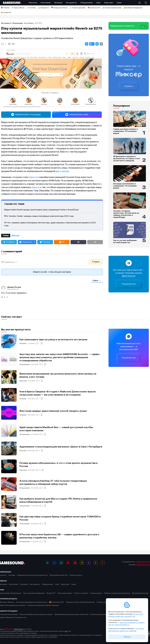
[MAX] (61, 563)
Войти (96, 262)
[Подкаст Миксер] (89, 563)
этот (66, 631)
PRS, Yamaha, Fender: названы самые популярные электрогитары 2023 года (39, 216)
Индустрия (23, 381)
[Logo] (12, 3)
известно (33, 177)
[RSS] (103, 563)
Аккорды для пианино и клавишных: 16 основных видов (125, 186)
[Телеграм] (47, 563)
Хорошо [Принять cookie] (127, 637)
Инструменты (6, 23)
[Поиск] (145, 3)
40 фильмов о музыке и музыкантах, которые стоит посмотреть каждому (127, 159)
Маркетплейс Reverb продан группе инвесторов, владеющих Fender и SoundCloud (41, 210)
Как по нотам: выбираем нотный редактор (125, 241)
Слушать (129, 86)
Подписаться (129, 284)
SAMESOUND (18, 629)
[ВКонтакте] (54, 563)
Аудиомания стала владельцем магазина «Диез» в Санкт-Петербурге (61, 447)
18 (40, 470)
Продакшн (23, 343)
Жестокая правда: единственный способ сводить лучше (53, 411)
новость (36, 187)
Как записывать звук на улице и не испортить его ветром (53, 340)
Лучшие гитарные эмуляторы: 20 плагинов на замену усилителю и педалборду (126, 214)
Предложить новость (122, 26)
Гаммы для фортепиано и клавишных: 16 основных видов (126, 131)
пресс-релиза (62, 171)
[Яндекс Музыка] (82, 563)
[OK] (96, 563)
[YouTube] (68, 563)
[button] (87, 44)
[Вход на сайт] (140, 3)
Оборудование (18, 23)
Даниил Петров (14, 287)
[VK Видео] (75, 563)
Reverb (16, 236)
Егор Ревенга (29, 23)
